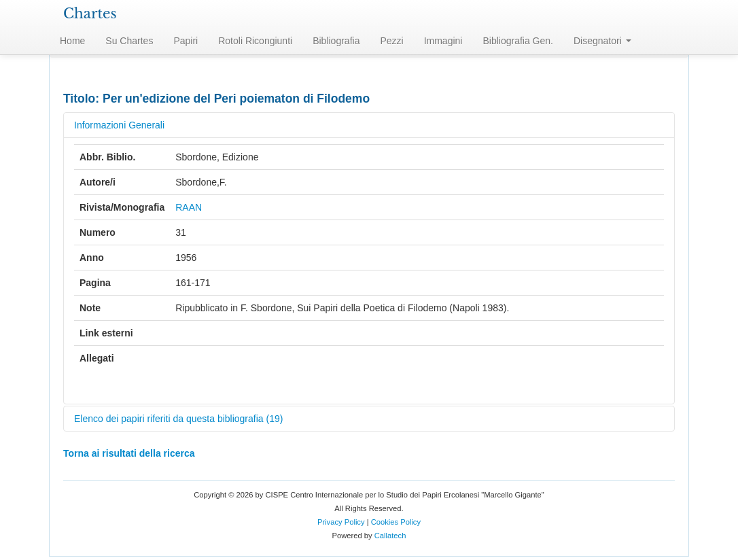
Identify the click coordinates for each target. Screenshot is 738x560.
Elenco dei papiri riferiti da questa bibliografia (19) (178, 419)
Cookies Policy (396, 522)
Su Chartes (129, 41)
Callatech (390, 536)
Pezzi (391, 41)
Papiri (186, 41)
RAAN (189, 207)
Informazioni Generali (119, 125)
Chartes (90, 14)
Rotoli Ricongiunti (255, 41)
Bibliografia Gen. (518, 41)
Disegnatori (602, 41)
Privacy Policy (341, 522)
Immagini (443, 41)
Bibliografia (336, 41)
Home (72, 41)
